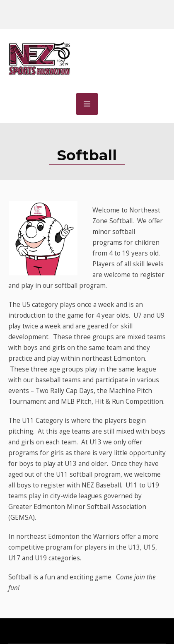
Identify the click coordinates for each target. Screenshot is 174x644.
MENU (87, 104)
